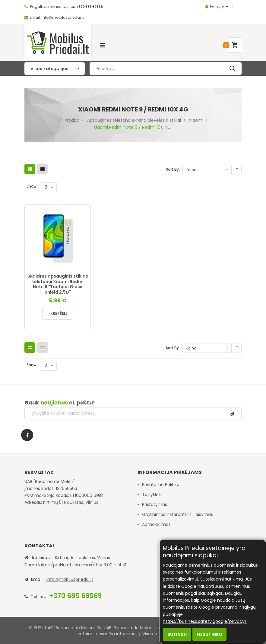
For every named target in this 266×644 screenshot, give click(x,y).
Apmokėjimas (156, 524)
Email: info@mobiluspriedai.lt (57, 17)
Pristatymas (155, 504)
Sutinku (177, 634)
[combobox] (166, 69)
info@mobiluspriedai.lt (70, 579)
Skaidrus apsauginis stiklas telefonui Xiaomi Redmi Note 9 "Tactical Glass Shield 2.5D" (58, 284)
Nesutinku (209, 634)
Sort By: (173, 169)
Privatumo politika (161, 485)
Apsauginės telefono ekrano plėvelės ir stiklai (134, 120)
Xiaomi (196, 120)
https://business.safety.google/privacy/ (205, 621)
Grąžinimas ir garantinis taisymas (177, 514)
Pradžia (72, 120)
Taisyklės (151, 494)
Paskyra (217, 7)
